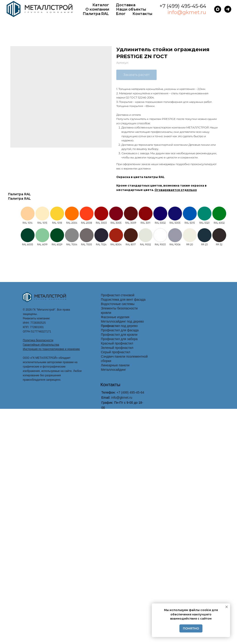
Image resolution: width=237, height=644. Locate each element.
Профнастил (110, 326)
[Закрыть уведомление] (227, 607)
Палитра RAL (96, 14)
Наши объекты (131, 9)
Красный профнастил (117, 343)
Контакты (142, 14)
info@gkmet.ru (187, 12)
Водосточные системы (118, 304)
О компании (97, 9)
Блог (121, 14)
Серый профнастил (116, 352)
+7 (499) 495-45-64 (183, 6)
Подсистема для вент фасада (123, 300)
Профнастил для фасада (120, 330)
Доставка (126, 5)
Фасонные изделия (115, 317)
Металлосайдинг (113, 370)
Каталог (101, 5)
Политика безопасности (38, 340)
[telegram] (228, 9)
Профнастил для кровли (119, 335)
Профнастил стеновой (118, 295)
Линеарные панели (115, 365)
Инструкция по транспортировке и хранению (51, 349)
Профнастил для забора (119, 339)
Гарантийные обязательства (41, 345)
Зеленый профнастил (117, 348)
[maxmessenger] (218, 9)
